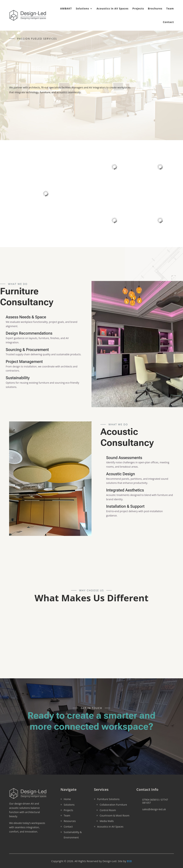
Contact (168, 22)
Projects (138, 8)
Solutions (82, 8)
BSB (129, 861)
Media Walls (107, 821)
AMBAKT (66, 8)
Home (67, 799)
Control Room (108, 810)
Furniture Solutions (108, 799)
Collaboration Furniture (113, 805)
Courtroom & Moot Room (115, 815)
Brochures (155, 8)
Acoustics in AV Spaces (112, 8)
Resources (70, 821)
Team (170, 8)
